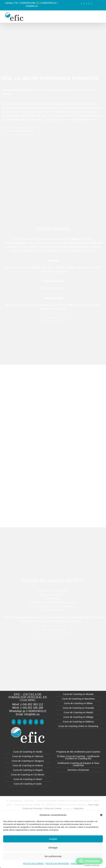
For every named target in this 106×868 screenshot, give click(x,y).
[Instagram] (36, 722)
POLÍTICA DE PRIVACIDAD (57, 864)
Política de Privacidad (32, 808)
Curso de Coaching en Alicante (78, 694)
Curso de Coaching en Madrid (78, 712)
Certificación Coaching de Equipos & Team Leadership (78, 764)
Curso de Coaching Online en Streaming (78, 726)
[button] (101, 815)
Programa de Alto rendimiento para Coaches (78, 752)
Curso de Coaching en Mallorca (78, 722)
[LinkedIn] (30, 722)
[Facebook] (14, 722)
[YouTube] (19, 722)
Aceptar (53, 839)
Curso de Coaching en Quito (28, 784)
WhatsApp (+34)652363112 (28, 711)
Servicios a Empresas (78, 770)
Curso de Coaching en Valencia (28, 756)
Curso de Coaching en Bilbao (78, 703)
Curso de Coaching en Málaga (78, 717)
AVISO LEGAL (77, 864)
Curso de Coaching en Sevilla (28, 752)
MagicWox (79, 808)
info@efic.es (32, 6)
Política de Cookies (53, 808)
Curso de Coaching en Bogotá (28, 770)
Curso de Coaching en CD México (28, 775)
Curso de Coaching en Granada (78, 708)
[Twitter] (25, 722)
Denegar (53, 848)
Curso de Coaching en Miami (28, 779)
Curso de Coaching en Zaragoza (28, 761)
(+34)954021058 (27, 3)
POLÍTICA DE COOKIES (33, 864)
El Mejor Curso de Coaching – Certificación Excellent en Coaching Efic (78, 757)
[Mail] (42, 722)
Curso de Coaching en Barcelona (78, 699)
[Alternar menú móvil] (101, 15)
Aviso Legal (93, 805)
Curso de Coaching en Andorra (28, 765)
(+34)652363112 (47, 3)
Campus (9, 3)
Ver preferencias (53, 856)
